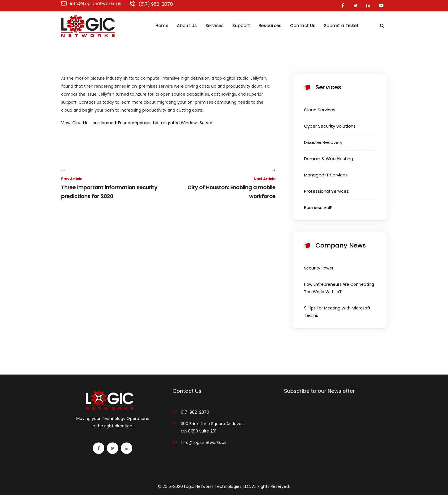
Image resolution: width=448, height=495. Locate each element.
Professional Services (326, 191)
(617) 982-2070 (151, 4)
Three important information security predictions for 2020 (113, 184)
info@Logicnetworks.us (91, 4)
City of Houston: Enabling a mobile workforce (224, 184)
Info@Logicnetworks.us (204, 442)
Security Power (319, 268)
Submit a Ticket (341, 26)
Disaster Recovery (323, 142)
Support (241, 26)
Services (215, 26)
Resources (270, 26)
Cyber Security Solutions (330, 126)
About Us (187, 26)
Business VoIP (318, 207)
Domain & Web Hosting (329, 159)
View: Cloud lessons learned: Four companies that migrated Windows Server (137, 123)
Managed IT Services (326, 175)
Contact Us (303, 26)
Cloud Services (320, 110)
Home (162, 26)
